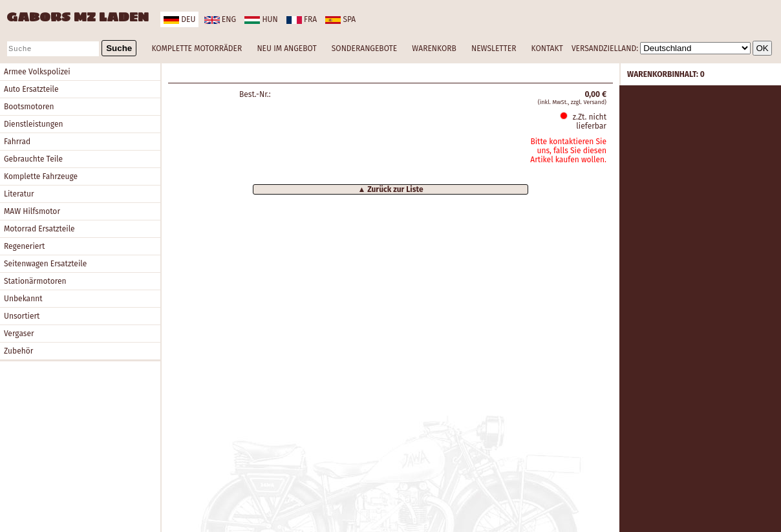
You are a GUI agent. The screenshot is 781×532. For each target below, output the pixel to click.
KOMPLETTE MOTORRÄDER (197, 48)
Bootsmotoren (29, 107)
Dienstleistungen (33, 124)
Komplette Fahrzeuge (41, 176)
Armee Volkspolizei (37, 72)
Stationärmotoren (35, 281)
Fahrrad (17, 142)
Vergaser (19, 334)
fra (302, 19)
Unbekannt (23, 299)
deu (179, 19)
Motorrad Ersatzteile (39, 229)
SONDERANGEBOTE (364, 48)
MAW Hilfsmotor (32, 211)
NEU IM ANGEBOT (286, 48)
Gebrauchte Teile (33, 159)
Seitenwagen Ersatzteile (45, 264)
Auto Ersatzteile (31, 89)
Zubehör (18, 351)
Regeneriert (24, 246)
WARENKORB (434, 48)
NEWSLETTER (494, 48)
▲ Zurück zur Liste (390, 189)
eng (220, 19)
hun (261, 19)
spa (340, 19)
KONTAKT (547, 48)
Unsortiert (22, 316)
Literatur (19, 194)
